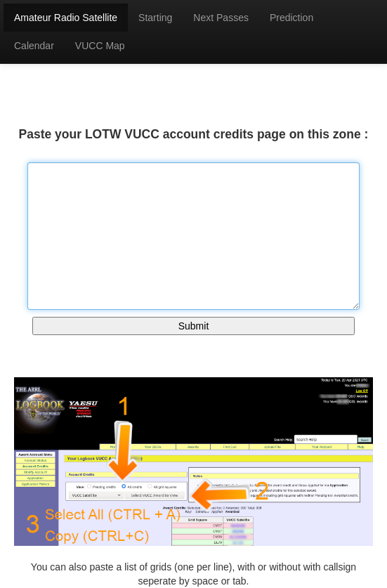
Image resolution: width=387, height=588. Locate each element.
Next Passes (221, 18)
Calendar (34, 46)
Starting (155, 18)
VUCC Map (100, 46)
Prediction (291, 18)
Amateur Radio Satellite (66, 18)
